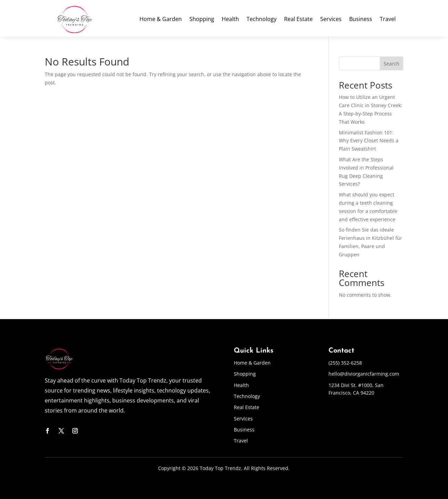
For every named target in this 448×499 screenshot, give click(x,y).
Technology (262, 20)
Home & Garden (161, 20)
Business (361, 20)
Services (331, 20)
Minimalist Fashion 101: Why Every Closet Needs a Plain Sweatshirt (369, 141)
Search (392, 64)
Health (230, 20)
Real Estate (298, 20)
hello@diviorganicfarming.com (364, 374)
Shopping (202, 20)
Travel (388, 20)
